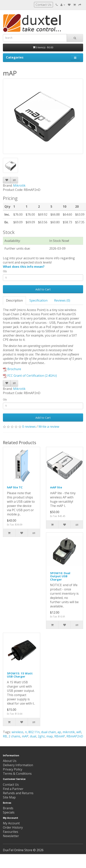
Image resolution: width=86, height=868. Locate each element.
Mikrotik (19, 185)
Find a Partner (13, 789)
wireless (17, 732)
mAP (25, 736)
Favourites (11, 832)
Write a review (49, 427)
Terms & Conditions (17, 774)
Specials (9, 812)
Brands (8, 808)
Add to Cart (43, 289)
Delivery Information (18, 765)
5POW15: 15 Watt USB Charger (20, 675)
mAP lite (56, 487)
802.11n (34, 732)
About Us (10, 761)
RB (5, 736)
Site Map (9, 797)
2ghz (41, 736)
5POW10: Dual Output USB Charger (60, 576)
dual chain (49, 732)
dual (33, 736)
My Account (11, 823)
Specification (38, 300)
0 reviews (29, 427)
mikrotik (69, 732)
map (50, 736)
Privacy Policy (13, 769)
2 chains (14, 736)
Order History (13, 827)
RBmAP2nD (75, 736)
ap (59, 732)
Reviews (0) (62, 300)
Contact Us (43, 5)
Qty (5, 271)
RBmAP (60, 736)
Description (14, 300)
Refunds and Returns (18, 793)
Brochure (12, 369)
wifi (79, 732)
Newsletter (11, 836)
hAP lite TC (15, 487)
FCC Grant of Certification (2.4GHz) (30, 376)
